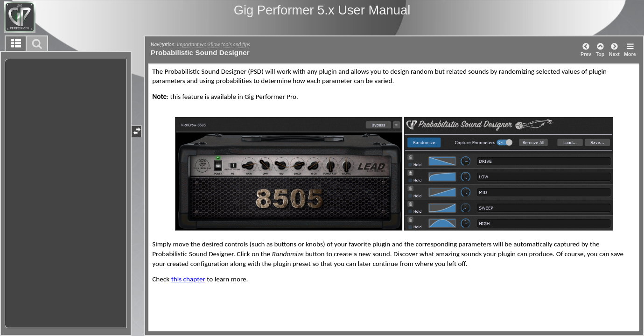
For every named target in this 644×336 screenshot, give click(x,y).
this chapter (188, 279)
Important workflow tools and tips (213, 44)
